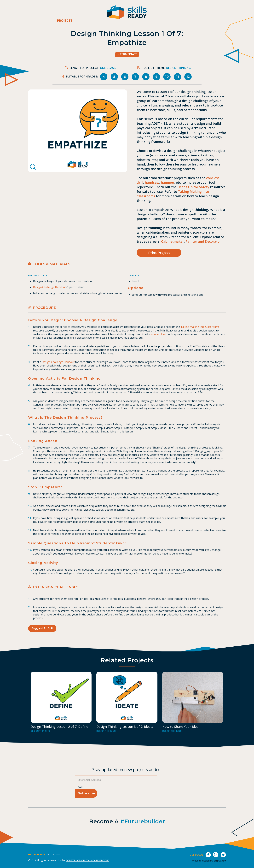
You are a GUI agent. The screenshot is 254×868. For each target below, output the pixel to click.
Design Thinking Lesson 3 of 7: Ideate (125, 727)
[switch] (252, 14)
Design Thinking (178, 68)
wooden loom (159, 334)
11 (178, 77)
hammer (168, 182)
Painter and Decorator (203, 241)
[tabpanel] (78, 131)
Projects (65, 21)
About (156, 14)
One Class (108, 68)
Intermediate (127, 54)
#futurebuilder (143, 821)
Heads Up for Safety (193, 187)
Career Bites (177, 14)
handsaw (152, 182)
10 (167, 77)
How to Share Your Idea (180, 727)
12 (188, 77)
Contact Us (202, 14)
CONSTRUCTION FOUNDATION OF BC (88, 860)
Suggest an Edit (42, 628)
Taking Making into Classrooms (200, 327)
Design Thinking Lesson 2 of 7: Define (59, 727)
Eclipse (220, 861)
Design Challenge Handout (49, 287)
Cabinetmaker (173, 241)
